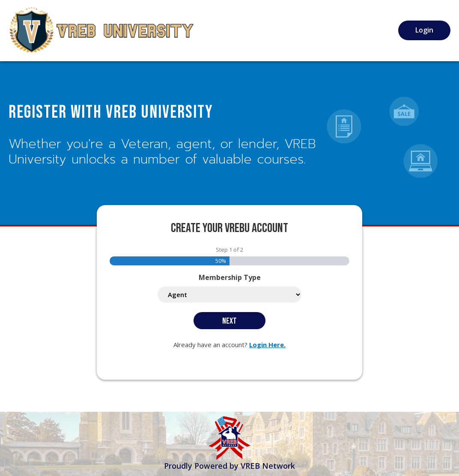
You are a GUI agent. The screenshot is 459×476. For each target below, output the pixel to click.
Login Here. (267, 345)
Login (424, 30)
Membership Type (230, 277)
